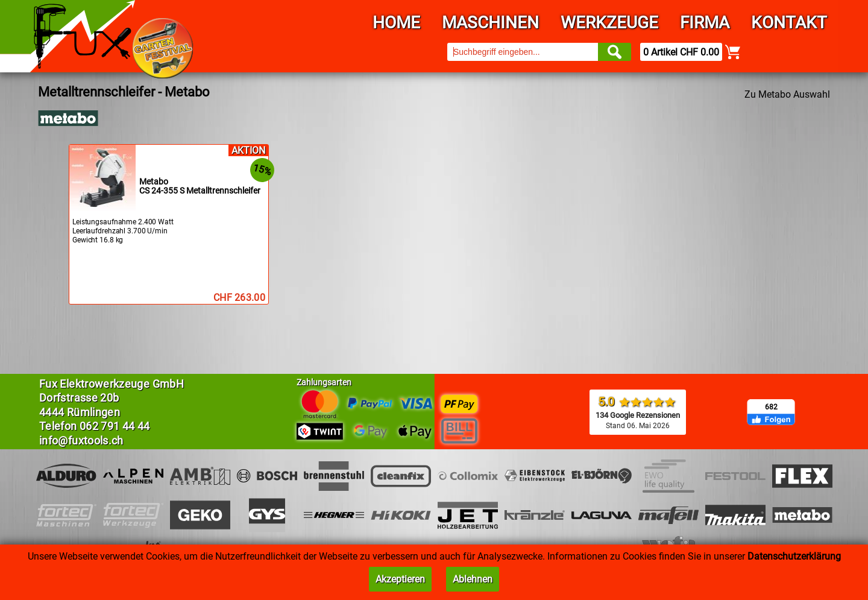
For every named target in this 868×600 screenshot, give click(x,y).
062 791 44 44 (115, 426)
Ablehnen (473, 579)
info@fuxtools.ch (81, 441)
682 (771, 407)
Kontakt (789, 23)
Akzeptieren (400, 579)
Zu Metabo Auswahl (787, 94)
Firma (705, 23)
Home (396, 23)
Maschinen (490, 23)
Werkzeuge (609, 23)
